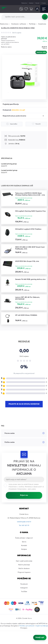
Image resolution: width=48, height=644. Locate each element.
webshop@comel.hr (24, 522)
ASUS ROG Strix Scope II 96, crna (27, 261)
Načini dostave (24, 569)
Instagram (24, 588)
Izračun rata (41, 52)
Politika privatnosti (27, 626)
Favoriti (26, 9)
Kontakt (24, 546)
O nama (44, 3)
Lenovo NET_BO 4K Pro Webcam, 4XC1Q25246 (27, 298)
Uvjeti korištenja (42, 626)
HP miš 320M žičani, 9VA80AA (26, 315)
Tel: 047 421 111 (24, 525)
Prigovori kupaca (24, 572)
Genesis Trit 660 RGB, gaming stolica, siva (30, 279)
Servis (24, 542)
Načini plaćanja (24, 565)
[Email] (24, 479)
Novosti (37, 3)
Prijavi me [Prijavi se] (24, 495)
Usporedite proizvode (21, 9)
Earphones (42, 24)
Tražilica (45, 17)
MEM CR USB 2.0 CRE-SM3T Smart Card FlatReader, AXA (30, 248)
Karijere (24, 549)
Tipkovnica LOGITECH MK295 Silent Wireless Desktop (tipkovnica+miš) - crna (30, 194)
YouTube (24, 592)
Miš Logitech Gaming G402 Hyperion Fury (30, 211)
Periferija (32, 24)
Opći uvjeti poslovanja (24, 561)
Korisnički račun (37, 9)
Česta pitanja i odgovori (24, 538)
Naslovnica (4, 24)
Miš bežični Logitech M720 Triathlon (28, 229)
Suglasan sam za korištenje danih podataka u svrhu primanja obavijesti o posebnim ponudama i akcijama (24, 487)
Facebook (24, 584)
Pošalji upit (40, 637)
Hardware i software (19, 24)
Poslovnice (24, 3)
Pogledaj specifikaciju (11, 104)
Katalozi (31, 3)
